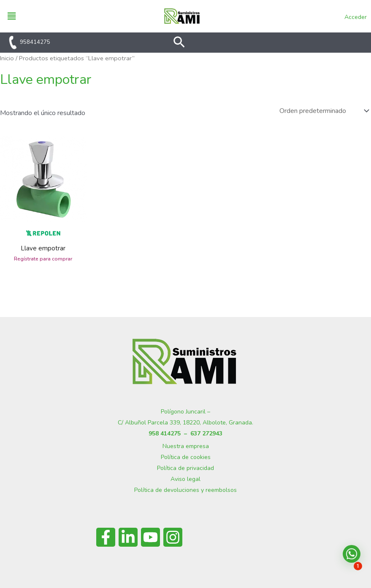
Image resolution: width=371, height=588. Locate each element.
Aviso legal (185, 479)
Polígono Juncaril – (185, 412)
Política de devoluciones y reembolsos (185, 490)
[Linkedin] (128, 537)
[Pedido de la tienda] (324, 111)
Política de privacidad (185, 468)
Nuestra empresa (186, 446)
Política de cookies (186, 457)
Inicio (7, 58)
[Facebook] (106, 537)
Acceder (356, 17)
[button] (179, 43)
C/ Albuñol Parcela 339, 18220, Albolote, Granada (185, 423)
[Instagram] (173, 537)
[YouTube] (150, 537)
